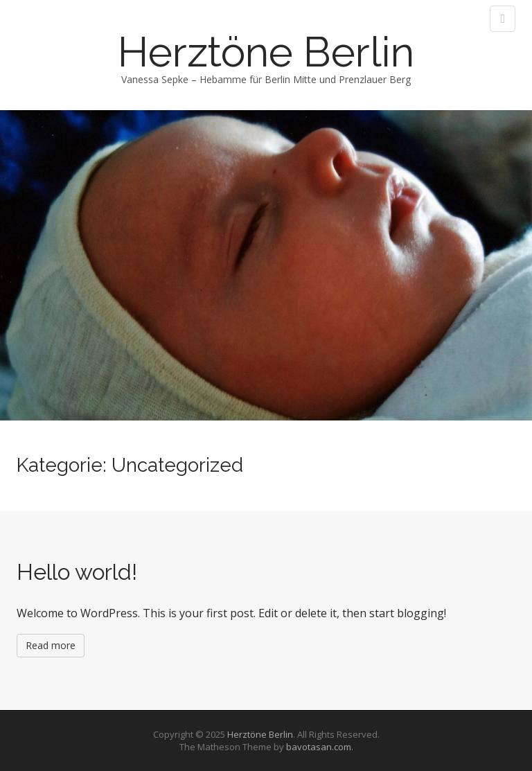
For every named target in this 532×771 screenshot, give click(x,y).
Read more (51, 645)
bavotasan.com (319, 747)
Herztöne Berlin (266, 52)
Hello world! (77, 572)
